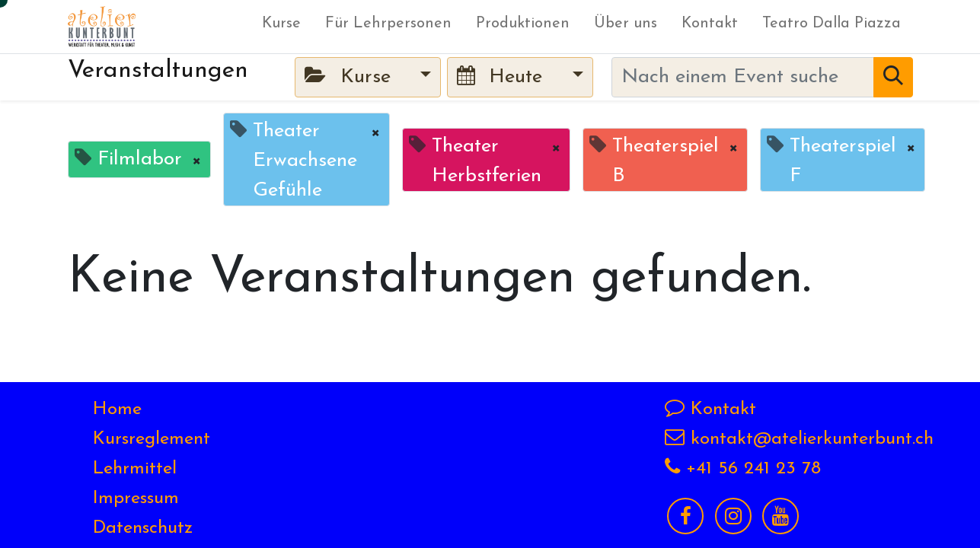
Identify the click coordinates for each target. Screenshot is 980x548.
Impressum (136, 499)
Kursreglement (152, 439)
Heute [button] (503, 76)
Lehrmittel (135, 469)
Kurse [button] (350, 76)
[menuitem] (281, 27)
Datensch (130, 528)
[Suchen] (893, 77)
